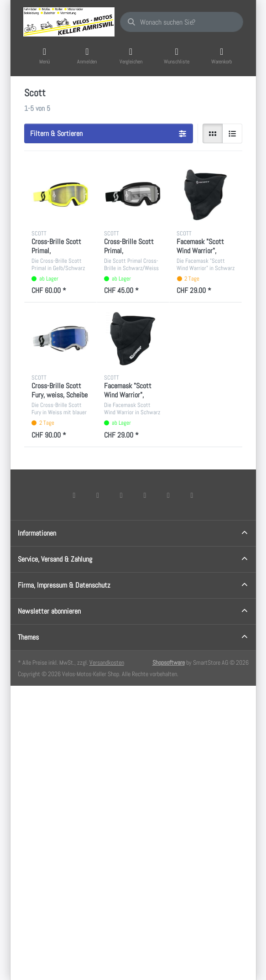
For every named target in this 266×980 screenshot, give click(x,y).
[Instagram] (121, 495)
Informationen (37, 533)
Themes (28, 637)
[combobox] (182, 22)
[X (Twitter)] (98, 495)
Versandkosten (107, 662)
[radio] (213, 134)
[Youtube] (168, 495)
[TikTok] (145, 495)
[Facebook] (74, 495)
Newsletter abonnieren (49, 611)
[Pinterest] (192, 495)
